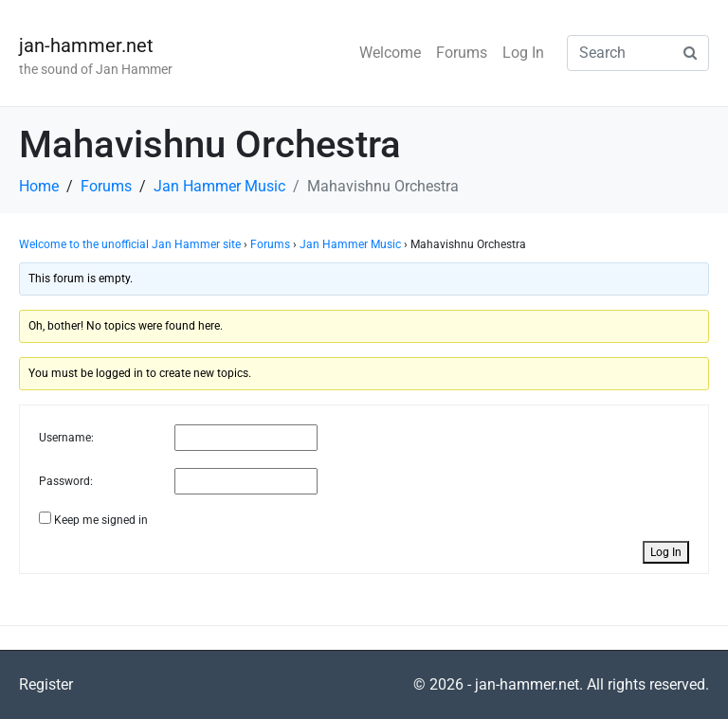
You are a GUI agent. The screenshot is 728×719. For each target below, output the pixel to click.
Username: (66, 438)
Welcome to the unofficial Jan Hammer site (130, 244)
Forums (462, 53)
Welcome (390, 53)
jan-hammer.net (86, 45)
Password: (66, 481)
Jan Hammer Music (350, 244)
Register (46, 684)
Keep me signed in (101, 520)
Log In (523, 53)
